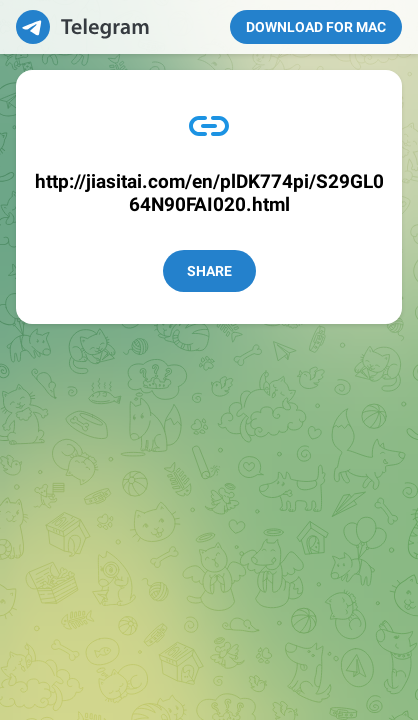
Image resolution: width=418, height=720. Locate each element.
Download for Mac (316, 27)
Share (209, 271)
